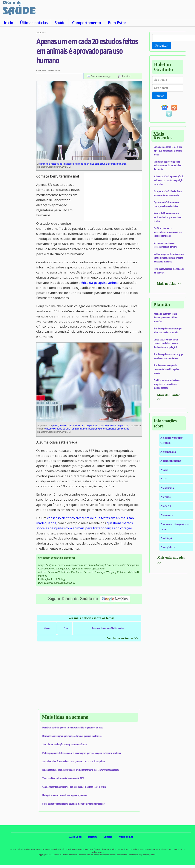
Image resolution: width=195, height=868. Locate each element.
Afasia (164, 470)
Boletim (92, 837)
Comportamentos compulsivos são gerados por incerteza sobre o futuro (74, 787)
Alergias (165, 497)
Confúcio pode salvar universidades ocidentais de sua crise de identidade (168, 232)
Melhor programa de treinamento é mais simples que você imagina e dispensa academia (82, 753)
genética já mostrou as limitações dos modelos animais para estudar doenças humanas (83, 164)
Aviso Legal (75, 837)
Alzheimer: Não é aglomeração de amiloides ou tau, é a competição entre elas (169, 180)
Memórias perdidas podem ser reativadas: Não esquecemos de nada (73, 728)
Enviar (160, 96)
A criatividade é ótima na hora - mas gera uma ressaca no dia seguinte (74, 761)
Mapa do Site (126, 837)
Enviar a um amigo (101, 76)
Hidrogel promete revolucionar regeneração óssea (65, 795)
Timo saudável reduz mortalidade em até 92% (63, 778)
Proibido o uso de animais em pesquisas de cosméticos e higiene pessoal (167, 384)
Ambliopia (167, 538)
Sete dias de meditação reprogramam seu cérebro (65, 744)
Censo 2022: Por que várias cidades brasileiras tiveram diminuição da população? (166, 343)
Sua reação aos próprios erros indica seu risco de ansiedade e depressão (168, 165)
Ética (66, 628)
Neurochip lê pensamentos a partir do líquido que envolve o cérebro (168, 217)
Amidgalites (168, 547)
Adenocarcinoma (171, 461)
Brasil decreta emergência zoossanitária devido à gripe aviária (166, 369)
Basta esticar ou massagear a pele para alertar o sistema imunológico (74, 804)
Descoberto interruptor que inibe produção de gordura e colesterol (72, 736)
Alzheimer (167, 515)
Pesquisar (161, 46)
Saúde (60, 23)
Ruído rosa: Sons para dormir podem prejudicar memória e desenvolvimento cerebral (81, 770)
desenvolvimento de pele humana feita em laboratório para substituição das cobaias (87, 429)
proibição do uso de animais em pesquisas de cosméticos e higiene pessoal (90, 426)
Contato (108, 837)
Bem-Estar (117, 23)
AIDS (164, 479)
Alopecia (166, 506)
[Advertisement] (18, 88)
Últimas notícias (34, 23)
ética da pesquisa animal (100, 283)
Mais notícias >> (169, 284)
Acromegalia (168, 452)
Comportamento (87, 23)
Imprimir (127, 76)
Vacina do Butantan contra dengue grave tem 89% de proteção (166, 318)
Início (9, 23)
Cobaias (48, 628)
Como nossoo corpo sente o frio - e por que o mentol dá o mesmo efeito (168, 151)
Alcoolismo (167, 488)
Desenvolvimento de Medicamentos (108, 628)
